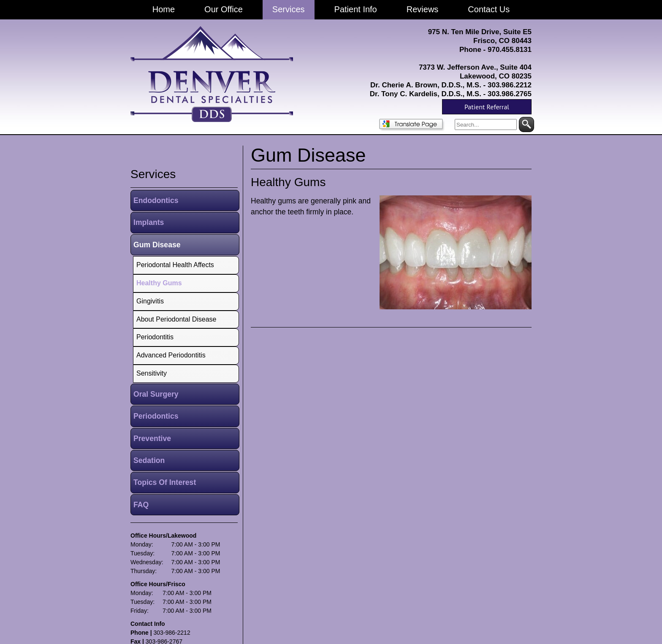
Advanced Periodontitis (171, 355)
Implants (149, 222)
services (153, 174)
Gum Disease (157, 245)
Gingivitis (150, 301)
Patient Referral (487, 107)
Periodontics (156, 416)
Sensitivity (152, 373)
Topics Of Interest (165, 482)
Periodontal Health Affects (175, 265)
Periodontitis (155, 337)
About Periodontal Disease (176, 319)
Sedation (149, 460)
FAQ (141, 505)
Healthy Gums (288, 182)
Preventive (152, 438)
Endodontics (156, 200)
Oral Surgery (156, 394)
